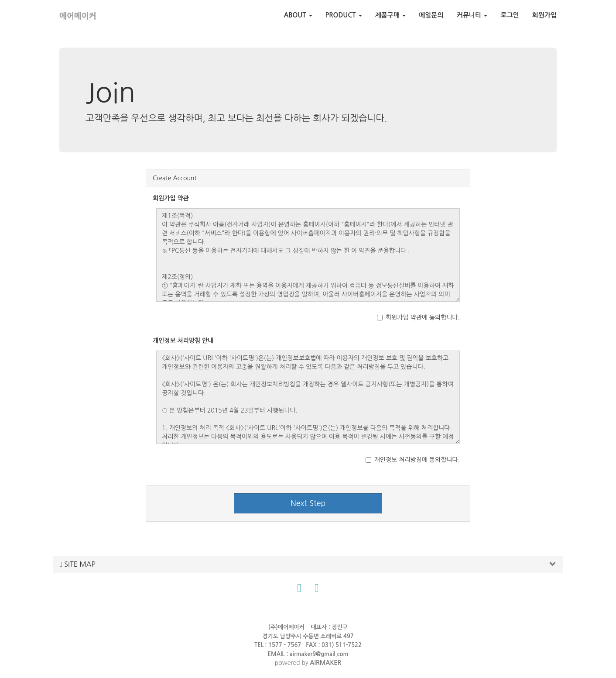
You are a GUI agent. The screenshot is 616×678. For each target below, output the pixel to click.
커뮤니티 (472, 15)
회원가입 (544, 15)
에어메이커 (78, 16)
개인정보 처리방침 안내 (183, 341)
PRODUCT (344, 15)
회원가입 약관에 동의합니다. (418, 317)
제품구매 (391, 15)
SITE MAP (78, 564)
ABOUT (298, 15)
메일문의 (431, 15)
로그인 (510, 15)
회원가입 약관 (171, 198)
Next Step (308, 503)
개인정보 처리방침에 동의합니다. (413, 460)
